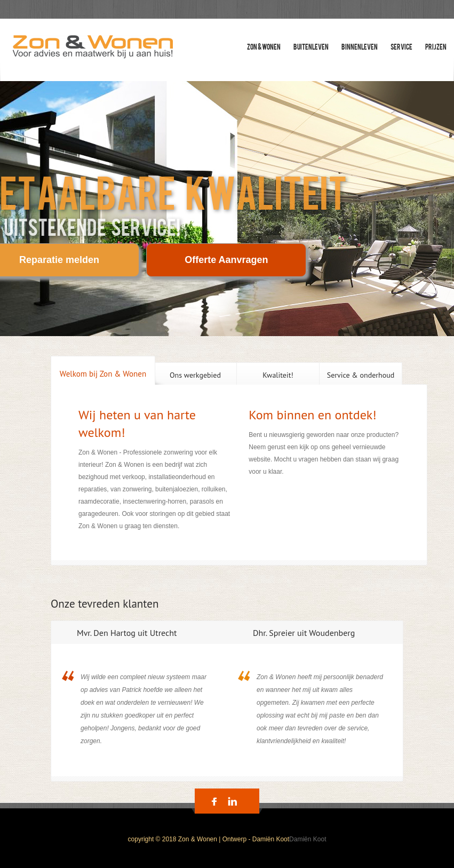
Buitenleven (311, 46)
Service (401, 46)
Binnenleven (360, 46)
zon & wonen (264, 46)
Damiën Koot (308, 839)
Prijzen (436, 46)
